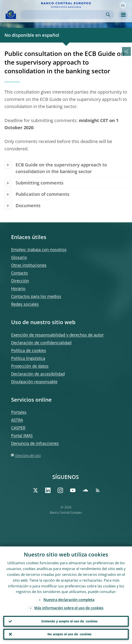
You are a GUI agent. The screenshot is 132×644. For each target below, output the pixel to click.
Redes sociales (25, 304)
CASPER (18, 428)
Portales (19, 412)
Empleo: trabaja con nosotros (39, 249)
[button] (123, 5)
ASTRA (17, 420)
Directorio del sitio (28, 455)
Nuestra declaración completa (69, 600)
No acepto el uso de (69, 634)
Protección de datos (30, 366)
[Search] (64, 15)
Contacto (19, 273)
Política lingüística (28, 358)
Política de (29, 350)
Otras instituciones (29, 265)
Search (108, 15)
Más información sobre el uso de (69, 608)
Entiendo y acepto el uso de (69, 621)
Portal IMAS (22, 435)
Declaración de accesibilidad (38, 374)
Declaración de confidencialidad (41, 343)
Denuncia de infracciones (35, 443)
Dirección (20, 281)
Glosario (19, 257)
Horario (18, 288)
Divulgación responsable (34, 382)
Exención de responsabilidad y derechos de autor (57, 335)
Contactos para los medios (36, 296)
